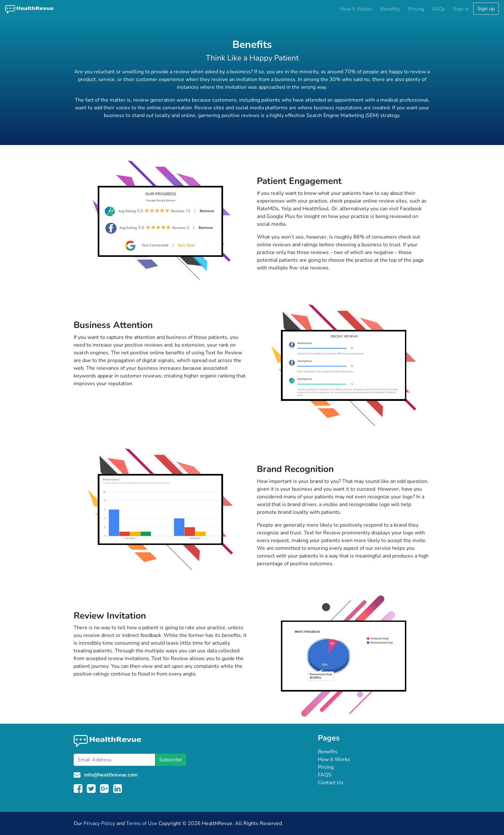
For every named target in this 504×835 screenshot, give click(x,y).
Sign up (486, 9)
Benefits (390, 9)
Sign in (461, 9)
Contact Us (331, 783)
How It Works (356, 9)
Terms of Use (142, 823)
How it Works (334, 759)
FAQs (439, 9)
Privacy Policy (99, 823)
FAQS (325, 775)
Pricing (416, 9)
